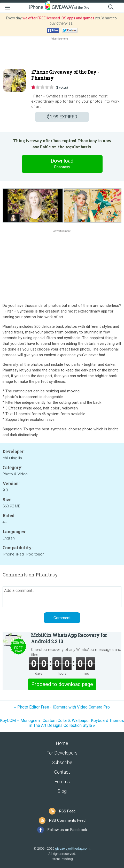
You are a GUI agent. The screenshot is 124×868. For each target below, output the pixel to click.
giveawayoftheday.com (72, 848)
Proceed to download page (62, 684)
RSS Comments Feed (67, 820)
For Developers (62, 753)
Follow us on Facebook (67, 830)
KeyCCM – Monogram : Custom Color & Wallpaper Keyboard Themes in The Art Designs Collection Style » (62, 723)
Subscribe (62, 762)
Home (62, 743)
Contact (62, 772)
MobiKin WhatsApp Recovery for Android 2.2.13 (69, 638)
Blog (62, 791)
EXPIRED (62, 117)
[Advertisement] (62, 54)
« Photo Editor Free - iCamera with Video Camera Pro (62, 707)
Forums (62, 782)
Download (62, 164)
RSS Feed (67, 811)
